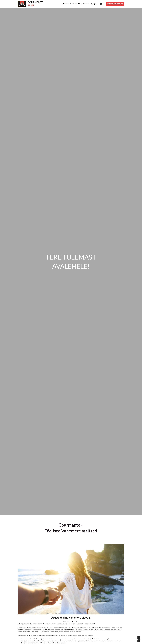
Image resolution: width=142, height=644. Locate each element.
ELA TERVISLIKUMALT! (115, 4)
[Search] (91, 4)
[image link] (22, 4)
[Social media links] (101, 4)
